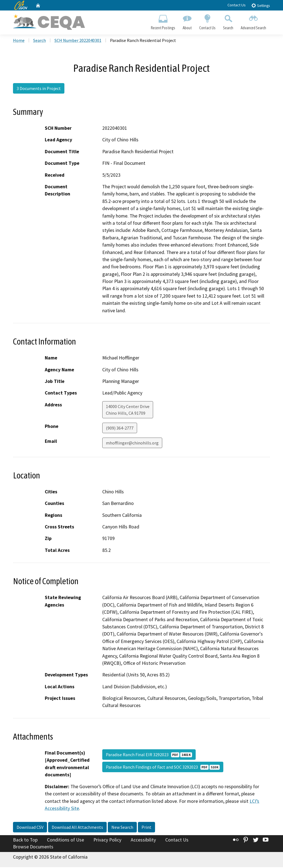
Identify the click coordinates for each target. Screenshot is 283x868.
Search (228, 21)
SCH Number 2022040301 (78, 41)
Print (146, 828)
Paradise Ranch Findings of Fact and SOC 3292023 (163, 768)
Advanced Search (254, 21)
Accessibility (143, 841)
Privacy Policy (107, 841)
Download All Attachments (77, 828)
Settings (260, 5)
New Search (122, 828)
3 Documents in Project (39, 89)
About (187, 21)
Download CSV (30, 828)
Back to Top (25, 841)
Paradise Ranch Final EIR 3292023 (149, 755)
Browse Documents (33, 848)
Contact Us (237, 5)
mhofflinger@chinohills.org (132, 444)
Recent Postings (163, 21)
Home (19, 41)
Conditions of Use (65, 841)
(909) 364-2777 (120, 429)
